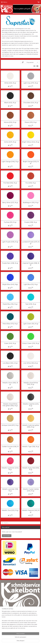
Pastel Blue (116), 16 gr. (10, 304)
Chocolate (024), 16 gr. (31, 103)
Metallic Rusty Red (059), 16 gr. (31, 469)
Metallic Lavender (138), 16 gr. (10, 490)
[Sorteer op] (30, 62)
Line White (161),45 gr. (31, 363)
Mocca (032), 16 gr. (10, 122)
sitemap (19, 639)
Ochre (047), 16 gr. (10, 142)
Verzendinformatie (6, 627)
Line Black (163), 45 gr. (10, 363)
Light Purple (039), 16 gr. (10, 242)
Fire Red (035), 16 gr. (10, 183)
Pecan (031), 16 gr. (31, 122)
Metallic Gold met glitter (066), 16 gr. (31, 426)
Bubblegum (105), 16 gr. (31, 203)
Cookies (3, 621)
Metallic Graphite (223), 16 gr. (31, 405)
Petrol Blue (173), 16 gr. (10, 324)
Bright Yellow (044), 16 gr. (31, 142)
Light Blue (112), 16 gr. (31, 284)
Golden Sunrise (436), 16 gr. (10, 447)
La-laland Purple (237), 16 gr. (31, 243)
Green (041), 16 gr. (10, 343)
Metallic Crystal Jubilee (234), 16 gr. (31, 490)
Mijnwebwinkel (20, 641)
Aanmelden (7, 536)
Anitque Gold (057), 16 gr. (10, 425)
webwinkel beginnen (28, 639)
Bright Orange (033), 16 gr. (31, 162)
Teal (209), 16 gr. (31, 304)
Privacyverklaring (5, 619)
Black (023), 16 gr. (10, 103)
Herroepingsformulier (7, 629)
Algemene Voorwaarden (7, 617)
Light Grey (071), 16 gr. (31, 83)
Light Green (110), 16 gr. (31, 324)
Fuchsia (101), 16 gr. (10, 222)
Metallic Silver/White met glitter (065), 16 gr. (10, 405)
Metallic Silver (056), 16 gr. (10, 384)
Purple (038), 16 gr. (31, 222)
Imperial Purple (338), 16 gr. (31, 264)
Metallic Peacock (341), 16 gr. (31, 511)
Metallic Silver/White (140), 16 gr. (31, 384)
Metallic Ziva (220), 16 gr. (10, 510)
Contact (3, 630)
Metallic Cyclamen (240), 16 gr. (10, 469)
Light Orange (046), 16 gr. (10, 162)
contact (21, 54)
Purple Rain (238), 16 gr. (10, 263)
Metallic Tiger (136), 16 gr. (31, 447)
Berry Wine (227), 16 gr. (10, 203)
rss (22, 639)
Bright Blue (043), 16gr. (10, 284)
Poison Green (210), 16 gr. (31, 343)
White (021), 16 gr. (10, 83)
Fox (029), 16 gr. (31, 183)
